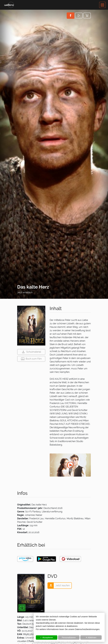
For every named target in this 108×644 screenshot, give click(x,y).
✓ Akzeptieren (47, 638)
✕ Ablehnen (91, 638)
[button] (71, 16)
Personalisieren (69, 638)
